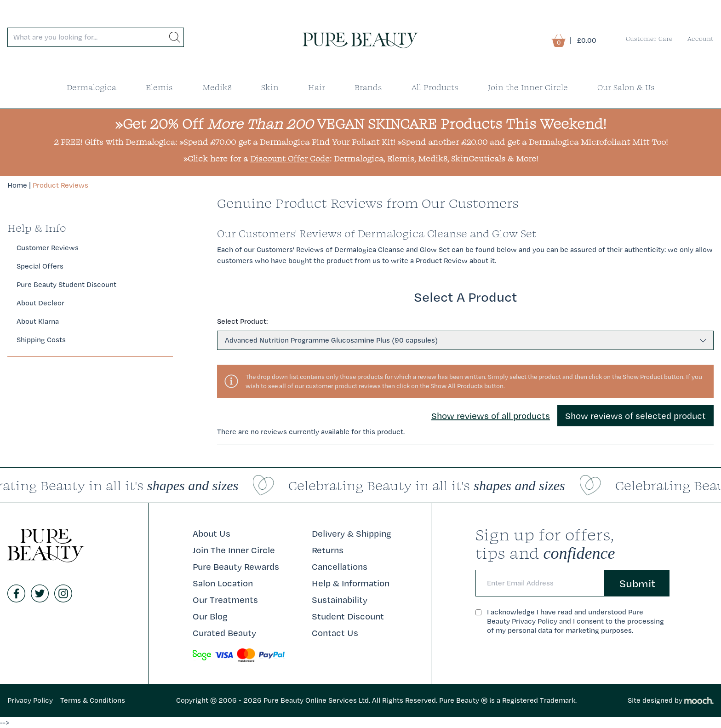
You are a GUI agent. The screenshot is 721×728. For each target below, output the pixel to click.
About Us (212, 533)
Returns (328, 550)
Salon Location (223, 583)
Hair (317, 87)
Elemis (159, 87)
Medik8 (217, 87)
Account (701, 39)
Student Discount (348, 616)
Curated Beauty (224, 633)
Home (17, 185)
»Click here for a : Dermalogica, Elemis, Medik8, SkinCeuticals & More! (361, 158)
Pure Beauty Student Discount (66, 284)
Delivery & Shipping (352, 533)
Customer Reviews (48, 248)
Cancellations (340, 567)
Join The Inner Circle (234, 550)
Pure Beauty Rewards (236, 567)
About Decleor (40, 303)
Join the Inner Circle (528, 87)
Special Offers (40, 266)
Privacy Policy (30, 700)
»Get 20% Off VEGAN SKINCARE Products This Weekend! (361, 123)
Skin (270, 87)
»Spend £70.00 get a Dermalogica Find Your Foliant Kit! (287, 142)
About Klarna (38, 321)
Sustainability (340, 600)
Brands (368, 87)
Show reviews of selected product (635, 416)
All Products (435, 87)
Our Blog (210, 616)
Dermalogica (92, 87)
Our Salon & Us (626, 87)
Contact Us (335, 633)
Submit (637, 583)
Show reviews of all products (491, 416)
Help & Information (351, 583)
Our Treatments (225, 600)
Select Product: (242, 321)
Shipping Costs (41, 340)
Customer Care (649, 39)
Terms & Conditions (93, 700)
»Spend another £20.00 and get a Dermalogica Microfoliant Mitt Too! (532, 142)
